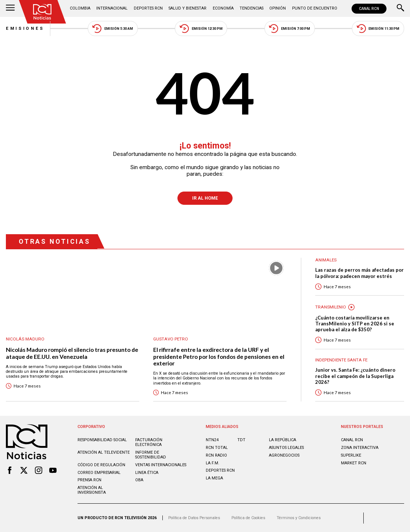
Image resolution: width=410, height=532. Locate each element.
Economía (223, 8)
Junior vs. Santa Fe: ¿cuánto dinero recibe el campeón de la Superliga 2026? (355, 376)
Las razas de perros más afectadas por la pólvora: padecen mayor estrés (359, 273)
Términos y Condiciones (299, 518)
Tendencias (251, 8)
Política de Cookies (248, 518)
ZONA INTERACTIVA (360, 448)
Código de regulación (101, 465)
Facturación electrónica (149, 442)
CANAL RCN (369, 9)
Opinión (278, 8)
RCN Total (217, 448)
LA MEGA (214, 478)
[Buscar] (400, 8)
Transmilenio (331, 307)
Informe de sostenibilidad (151, 455)
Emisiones (25, 28)
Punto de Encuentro (315, 8)
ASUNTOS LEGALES (286, 448)
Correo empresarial (99, 473)
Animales (326, 260)
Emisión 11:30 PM (378, 28)
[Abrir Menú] (10, 8)
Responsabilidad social (102, 440)
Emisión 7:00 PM (289, 28)
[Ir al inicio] (42, 12)
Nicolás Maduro (25, 339)
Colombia (80, 8)
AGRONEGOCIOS (284, 455)
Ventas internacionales (161, 465)
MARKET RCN (354, 463)
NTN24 (212, 440)
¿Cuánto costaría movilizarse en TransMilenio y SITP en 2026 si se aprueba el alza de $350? (355, 324)
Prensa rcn (89, 480)
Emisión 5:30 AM (113, 28)
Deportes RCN (148, 8)
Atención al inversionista (92, 490)
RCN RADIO (216, 455)
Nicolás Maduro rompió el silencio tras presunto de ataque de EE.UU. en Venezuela (72, 353)
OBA (139, 480)
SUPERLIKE (351, 455)
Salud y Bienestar (188, 8)
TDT (241, 440)
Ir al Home (205, 198)
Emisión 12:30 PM (201, 28)
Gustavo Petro (171, 339)
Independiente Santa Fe (341, 360)
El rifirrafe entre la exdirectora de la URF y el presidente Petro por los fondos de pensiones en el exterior (219, 356)
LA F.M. (213, 463)
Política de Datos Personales (194, 518)
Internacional (112, 8)
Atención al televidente (104, 452)
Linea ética (147, 473)
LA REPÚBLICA (283, 440)
